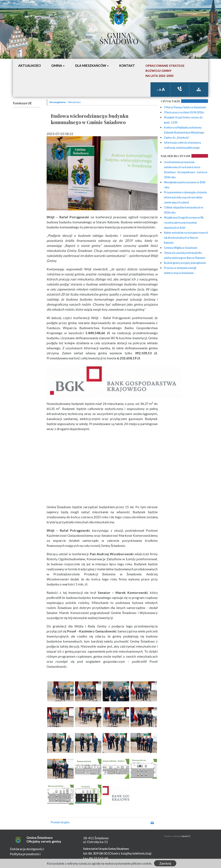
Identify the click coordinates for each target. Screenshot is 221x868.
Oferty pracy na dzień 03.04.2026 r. (184, 112)
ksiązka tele (180, 89)
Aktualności (74, 102)
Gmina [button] (57, 65)
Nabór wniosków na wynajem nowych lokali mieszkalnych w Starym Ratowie (186, 238)
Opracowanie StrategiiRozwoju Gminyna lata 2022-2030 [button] (165, 71)
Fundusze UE (22, 103)
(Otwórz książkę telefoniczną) (130, 853)
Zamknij (165, 863)
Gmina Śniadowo (119, 37)
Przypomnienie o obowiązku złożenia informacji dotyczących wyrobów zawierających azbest (185, 197)
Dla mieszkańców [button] (91, 65)
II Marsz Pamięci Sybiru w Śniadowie (185, 107)
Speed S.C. (186, 836)
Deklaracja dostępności (27, 849)
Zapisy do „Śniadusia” (177, 137)
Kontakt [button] (127, 65)
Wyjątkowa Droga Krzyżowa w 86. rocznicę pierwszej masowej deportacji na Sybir (184, 223)
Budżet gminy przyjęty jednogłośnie (185, 263)
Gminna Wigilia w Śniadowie (181, 248)
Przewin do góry (60, 822)
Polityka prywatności (25, 854)
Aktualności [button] (29, 65)
